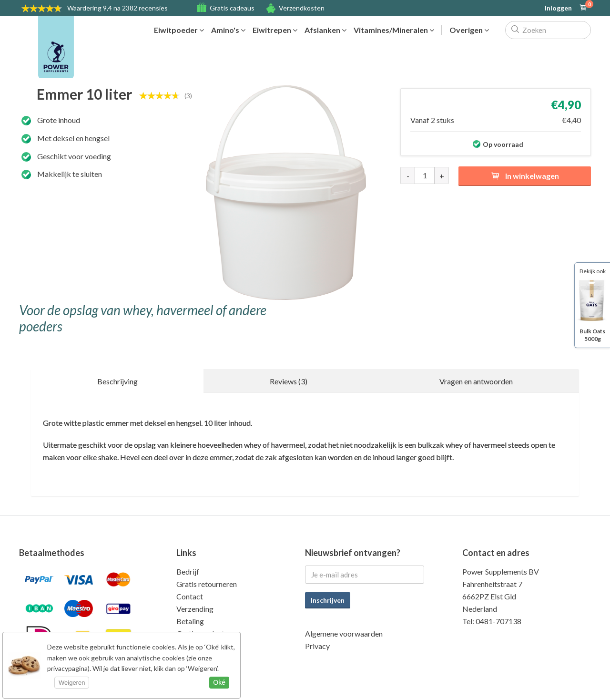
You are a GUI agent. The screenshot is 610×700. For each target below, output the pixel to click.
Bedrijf (188, 571)
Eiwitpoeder (179, 30)
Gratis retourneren (207, 584)
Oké (219, 682)
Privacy (317, 646)
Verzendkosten (302, 8)
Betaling (190, 621)
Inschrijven (328, 600)
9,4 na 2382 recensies (117, 8)
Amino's (228, 30)
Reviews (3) (289, 381)
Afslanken (325, 30)
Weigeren (72, 683)
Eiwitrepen (275, 30)
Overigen (469, 30)
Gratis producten (204, 633)
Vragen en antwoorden (476, 381)
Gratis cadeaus (232, 8)
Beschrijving (117, 381)
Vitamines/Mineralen (394, 30)
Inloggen (558, 8)
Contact (190, 596)
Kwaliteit (191, 646)
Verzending (195, 609)
